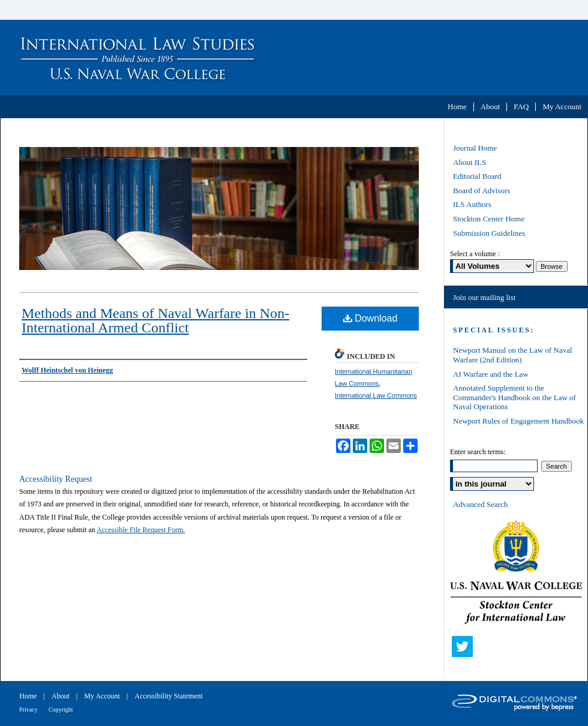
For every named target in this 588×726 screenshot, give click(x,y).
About (61, 696)
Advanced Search (480, 504)
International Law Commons (376, 395)
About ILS (469, 162)
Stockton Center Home (489, 219)
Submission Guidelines (489, 233)
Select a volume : (475, 254)
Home (29, 696)
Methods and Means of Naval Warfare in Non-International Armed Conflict (155, 320)
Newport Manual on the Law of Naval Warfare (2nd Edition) (513, 355)
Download (370, 318)
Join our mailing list (484, 297)
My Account (103, 696)
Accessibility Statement (169, 696)
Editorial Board (477, 176)
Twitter (465, 649)
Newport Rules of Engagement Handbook (518, 421)
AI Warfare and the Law (491, 374)
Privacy (29, 709)
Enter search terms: (478, 452)
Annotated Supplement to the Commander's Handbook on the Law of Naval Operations (514, 397)
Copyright (61, 709)
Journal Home (475, 148)
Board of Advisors (481, 190)
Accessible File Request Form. (141, 530)
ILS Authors (472, 204)
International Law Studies (294, 58)
